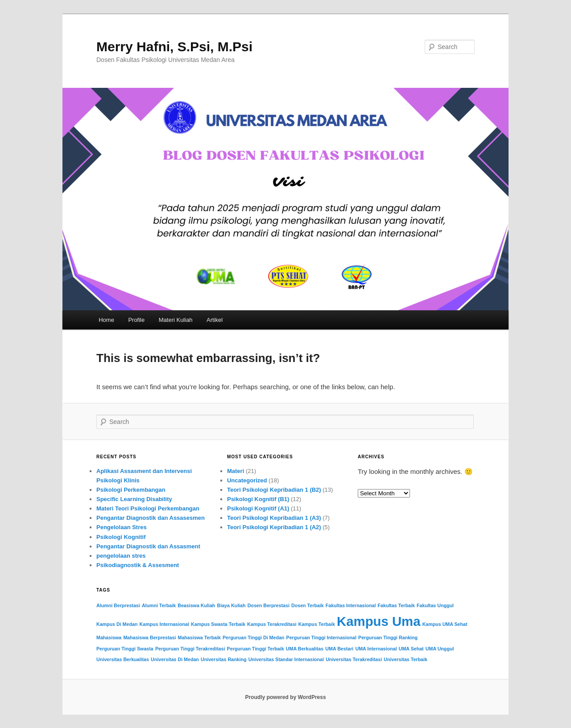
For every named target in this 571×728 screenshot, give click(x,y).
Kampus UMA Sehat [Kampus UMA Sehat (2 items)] (445, 624)
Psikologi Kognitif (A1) (258, 508)
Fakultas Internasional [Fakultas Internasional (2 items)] (351, 605)
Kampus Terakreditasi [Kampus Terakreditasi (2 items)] (272, 624)
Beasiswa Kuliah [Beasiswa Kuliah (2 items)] (196, 605)
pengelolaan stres (121, 556)
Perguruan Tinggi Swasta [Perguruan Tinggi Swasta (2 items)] (125, 649)
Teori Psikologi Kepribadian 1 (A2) (274, 527)
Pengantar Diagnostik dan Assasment (148, 546)
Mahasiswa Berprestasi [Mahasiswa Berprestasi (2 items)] (149, 638)
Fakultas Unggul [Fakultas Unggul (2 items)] (435, 605)
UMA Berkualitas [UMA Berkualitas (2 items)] (305, 649)
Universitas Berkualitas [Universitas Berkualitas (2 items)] (123, 659)
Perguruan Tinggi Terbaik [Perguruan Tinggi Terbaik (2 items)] (256, 649)
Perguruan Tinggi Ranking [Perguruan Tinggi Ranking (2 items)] (388, 638)
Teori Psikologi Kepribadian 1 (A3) (274, 518)
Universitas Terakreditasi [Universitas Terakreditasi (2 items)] (354, 659)
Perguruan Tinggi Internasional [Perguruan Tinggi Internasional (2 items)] (321, 638)
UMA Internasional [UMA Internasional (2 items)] (376, 649)
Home (106, 320)
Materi (236, 471)
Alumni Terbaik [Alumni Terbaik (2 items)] (159, 605)
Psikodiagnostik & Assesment (138, 565)
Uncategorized (247, 480)
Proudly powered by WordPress (285, 697)
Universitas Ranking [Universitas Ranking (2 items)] (223, 659)
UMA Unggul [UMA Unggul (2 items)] (440, 649)
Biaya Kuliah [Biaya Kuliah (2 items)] (232, 605)
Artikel (215, 320)
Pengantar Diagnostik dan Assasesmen (151, 518)
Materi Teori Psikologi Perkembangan (148, 508)
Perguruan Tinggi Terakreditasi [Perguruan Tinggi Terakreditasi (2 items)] (190, 649)
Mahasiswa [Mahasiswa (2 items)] (109, 638)
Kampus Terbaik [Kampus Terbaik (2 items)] (317, 624)
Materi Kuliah (176, 320)
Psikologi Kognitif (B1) (258, 499)
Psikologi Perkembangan (131, 490)
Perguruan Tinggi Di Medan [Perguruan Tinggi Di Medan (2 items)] (253, 638)
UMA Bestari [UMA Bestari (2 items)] (339, 649)
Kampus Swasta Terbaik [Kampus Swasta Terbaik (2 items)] (218, 624)
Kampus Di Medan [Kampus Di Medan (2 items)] (117, 624)
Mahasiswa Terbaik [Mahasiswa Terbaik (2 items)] (199, 638)
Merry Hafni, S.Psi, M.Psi (174, 47)
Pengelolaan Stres (122, 527)
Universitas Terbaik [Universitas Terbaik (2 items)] (405, 659)
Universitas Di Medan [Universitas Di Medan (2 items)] (175, 659)
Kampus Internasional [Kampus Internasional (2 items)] (164, 624)
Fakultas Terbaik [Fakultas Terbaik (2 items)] (396, 605)
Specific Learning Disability (134, 499)
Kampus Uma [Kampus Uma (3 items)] (379, 621)
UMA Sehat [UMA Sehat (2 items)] (411, 649)
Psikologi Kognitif (121, 537)
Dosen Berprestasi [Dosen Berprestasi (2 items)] (269, 605)
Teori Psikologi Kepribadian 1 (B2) (274, 490)
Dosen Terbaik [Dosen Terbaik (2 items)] (308, 605)
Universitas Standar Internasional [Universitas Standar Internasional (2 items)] (286, 659)
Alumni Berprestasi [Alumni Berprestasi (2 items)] (118, 605)
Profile (136, 320)
